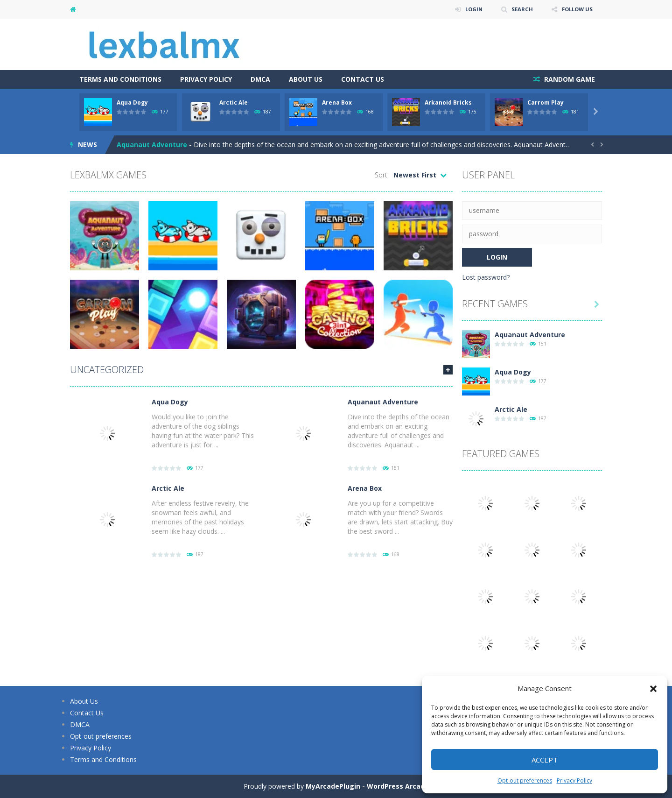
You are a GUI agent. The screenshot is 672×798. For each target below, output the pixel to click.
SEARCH (519, 9)
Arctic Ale (234, 102)
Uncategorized (107, 370)
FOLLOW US (576, 9)
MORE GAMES (448, 370)
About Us (306, 79)
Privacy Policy (574, 780)
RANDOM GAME (569, 79)
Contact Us (363, 79)
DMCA (260, 79)
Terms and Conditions (120, 79)
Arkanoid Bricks (448, 102)
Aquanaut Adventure (152, 145)
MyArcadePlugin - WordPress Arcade (367, 786)
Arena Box (337, 102)
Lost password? (486, 277)
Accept (545, 760)
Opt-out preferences (525, 780)
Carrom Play (546, 102)
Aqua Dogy (132, 102)
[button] (653, 689)
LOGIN (469, 9)
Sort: (382, 175)
